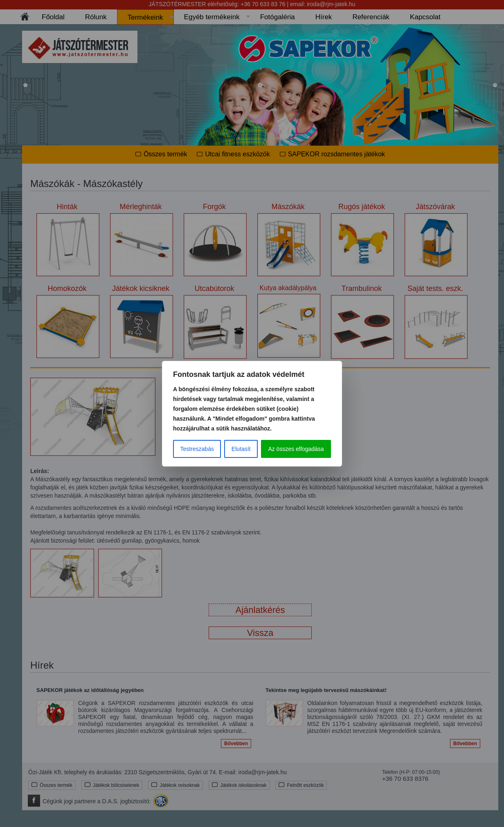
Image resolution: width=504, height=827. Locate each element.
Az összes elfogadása (296, 449)
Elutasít (241, 449)
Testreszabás (197, 449)
